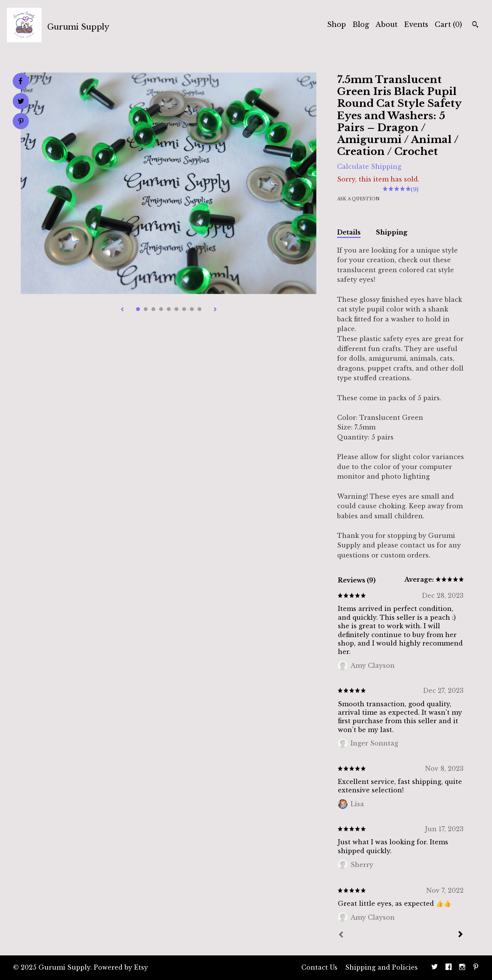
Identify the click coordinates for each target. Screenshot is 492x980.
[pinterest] (476, 968)
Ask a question (358, 199)
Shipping (392, 232)
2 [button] (146, 309)
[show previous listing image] (122, 310)
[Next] (460, 935)
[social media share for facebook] (20, 81)
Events (416, 25)
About (386, 25)
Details (349, 232)
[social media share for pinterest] (21, 122)
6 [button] (176, 309)
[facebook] (449, 968)
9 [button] (199, 309)
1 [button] (138, 309)
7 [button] (184, 309)
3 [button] (153, 309)
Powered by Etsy (121, 967)
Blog (361, 25)
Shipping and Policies (381, 967)
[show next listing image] (215, 310)
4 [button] (161, 309)
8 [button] (192, 309)
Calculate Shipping (369, 166)
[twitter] (435, 968)
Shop (337, 25)
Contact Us (319, 967)
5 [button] (169, 309)
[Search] (475, 25)
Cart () (448, 25)
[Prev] (341, 935)
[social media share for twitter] (21, 102)
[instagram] (462, 968)
